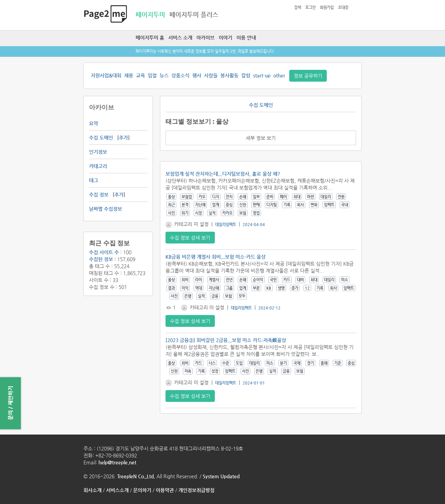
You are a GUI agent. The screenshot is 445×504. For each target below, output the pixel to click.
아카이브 (205, 38)
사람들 (211, 75)
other (279, 75)
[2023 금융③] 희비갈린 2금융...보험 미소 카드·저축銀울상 (226, 340)
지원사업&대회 (106, 75)
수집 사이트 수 (104, 252)
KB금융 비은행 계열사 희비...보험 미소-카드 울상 (216, 257)
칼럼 (246, 75)
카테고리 (98, 166)
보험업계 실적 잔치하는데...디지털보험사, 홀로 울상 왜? (223, 174)
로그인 (310, 7)
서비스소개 (117, 490)
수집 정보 (99, 195)
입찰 (152, 75)
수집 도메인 (101, 138)
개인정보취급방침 (196, 490)
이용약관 (165, 490)
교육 (140, 75)
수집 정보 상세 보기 (190, 238)
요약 (94, 123)
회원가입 (327, 7)
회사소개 (92, 490)
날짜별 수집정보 (106, 209)
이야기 (225, 38)
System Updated (221, 476)
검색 (298, 7)
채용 (129, 75)
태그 (94, 180)
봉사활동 (229, 75)
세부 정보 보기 (261, 138)
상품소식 (180, 75)
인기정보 (98, 152)
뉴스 (164, 75)
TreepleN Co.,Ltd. (136, 476)
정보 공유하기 (308, 76)
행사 (197, 75)
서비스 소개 (180, 38)
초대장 (343, 7)
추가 (123, 138)
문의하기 (142, 490)
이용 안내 (246, 38)
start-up (262, 75)
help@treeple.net (117, 462)
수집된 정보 (101, 259)
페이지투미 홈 (150, 38)
